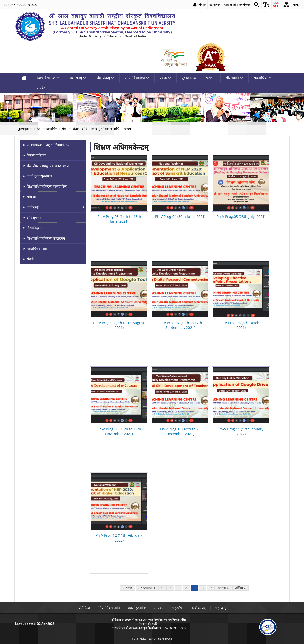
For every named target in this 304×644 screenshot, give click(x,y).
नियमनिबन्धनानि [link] (109, 608)
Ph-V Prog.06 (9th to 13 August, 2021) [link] (119, 325)
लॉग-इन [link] (202, 4)
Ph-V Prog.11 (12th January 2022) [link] (241, 431)
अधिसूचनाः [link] (34, 217)
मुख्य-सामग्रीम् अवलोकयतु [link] (237, 4)
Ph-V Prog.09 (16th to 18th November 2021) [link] (119, 431)
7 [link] (211, 588)
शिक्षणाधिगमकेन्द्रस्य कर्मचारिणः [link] (47, 186)
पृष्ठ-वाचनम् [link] (215, 4)
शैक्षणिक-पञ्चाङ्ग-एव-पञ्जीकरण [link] (48, 166)
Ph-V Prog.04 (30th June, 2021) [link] (180, 216)
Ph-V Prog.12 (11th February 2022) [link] (119, 538)
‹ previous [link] (147, 588)
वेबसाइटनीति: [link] (137, 608)
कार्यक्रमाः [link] (33, 207)
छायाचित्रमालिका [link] (57, 128)
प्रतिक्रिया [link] (84, 608)
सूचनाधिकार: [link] (262, 78)
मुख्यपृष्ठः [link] (23, 128)
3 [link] (178, 588)
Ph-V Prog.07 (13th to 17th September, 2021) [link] (180, 325)
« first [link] (128, 588)
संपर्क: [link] (41, 88)
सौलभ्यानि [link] (234, 78)
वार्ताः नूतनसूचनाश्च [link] (39, 176)
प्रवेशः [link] (165, 78)
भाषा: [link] (296, 4)
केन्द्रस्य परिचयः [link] (36, 155)
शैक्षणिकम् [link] (105, 78)
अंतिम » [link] (240, 588)
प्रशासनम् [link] (78, 78)
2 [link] (170, 588)
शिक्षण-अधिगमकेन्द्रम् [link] (86, 128)
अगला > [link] (223, 588)
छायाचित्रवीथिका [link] (38, 249)
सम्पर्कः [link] (159, 608)
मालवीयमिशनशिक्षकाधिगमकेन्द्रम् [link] (48, 145)
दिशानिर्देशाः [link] (34, 228)
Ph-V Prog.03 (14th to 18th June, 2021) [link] (119, 219)
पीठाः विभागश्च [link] (137, 78)
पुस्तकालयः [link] (189, 78)
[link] (257, 5)
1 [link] (162, 588)
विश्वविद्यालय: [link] (48, 78)
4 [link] (186, 588)
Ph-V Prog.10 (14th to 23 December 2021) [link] (180, 431)
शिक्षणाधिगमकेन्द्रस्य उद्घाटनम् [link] (46, 238)
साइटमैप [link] (177, 608)
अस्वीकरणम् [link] (198, 608)
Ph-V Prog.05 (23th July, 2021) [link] (241, 216)
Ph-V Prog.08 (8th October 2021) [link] (241, 325)
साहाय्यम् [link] (220, 608)
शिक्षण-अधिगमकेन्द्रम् (121, 147)
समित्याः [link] (32, 197)
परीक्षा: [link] (211, 78)
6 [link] (203, 588)
